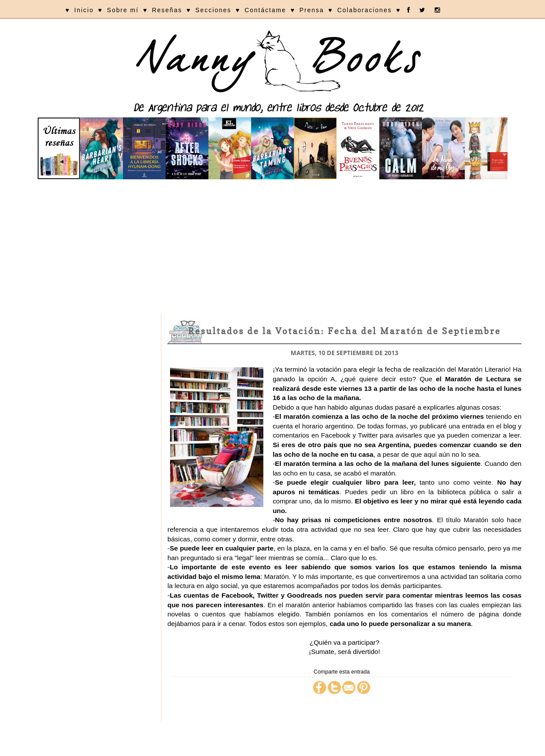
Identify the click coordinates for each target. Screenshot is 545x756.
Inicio (84, 10)
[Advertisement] (272, 247)
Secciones (213, 10)
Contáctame (265, 10)
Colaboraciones (364, 10)
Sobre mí (123, 10)
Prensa (312, 10)
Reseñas (167, 10)
